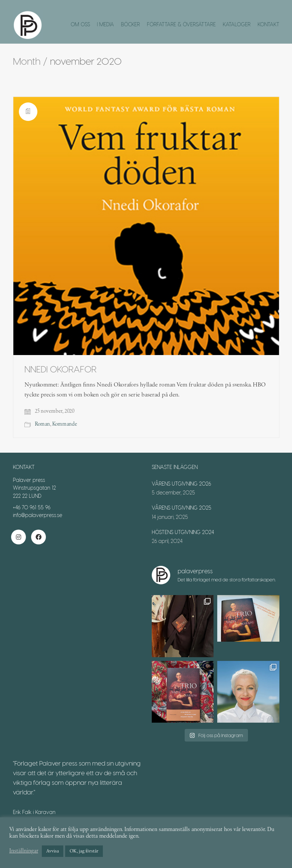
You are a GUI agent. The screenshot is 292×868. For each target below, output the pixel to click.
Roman (42, 424)
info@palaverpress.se (38, 515)
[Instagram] (19, 537)
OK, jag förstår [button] (84, 851)
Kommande (65, 424)
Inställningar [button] (24, 851)
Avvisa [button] (53, 851)
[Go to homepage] (28, 25)
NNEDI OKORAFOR (61, 369)
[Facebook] (38, 537)
